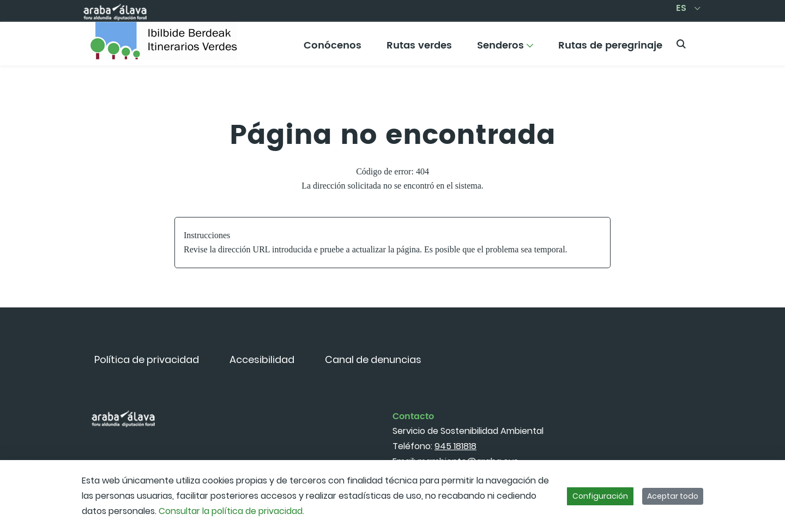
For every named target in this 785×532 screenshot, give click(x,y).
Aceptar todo (673, 496)
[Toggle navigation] (758, 41)
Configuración (600, 496)
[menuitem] (333, 49)
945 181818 (455, 446)
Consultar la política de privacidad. (231, 511)
